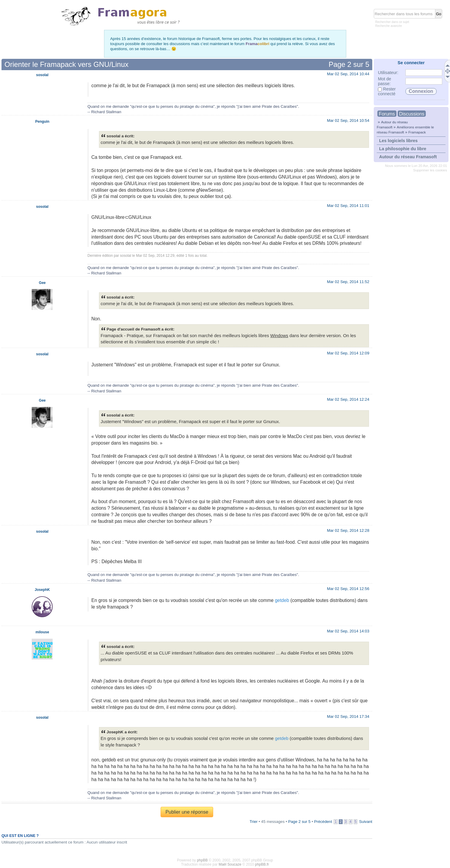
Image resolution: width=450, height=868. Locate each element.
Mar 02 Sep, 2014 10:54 (348, 120)
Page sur (349, 64)
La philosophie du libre (403, 149)
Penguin (42, 122)
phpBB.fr (262, 864)
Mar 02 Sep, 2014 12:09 (348, 353)
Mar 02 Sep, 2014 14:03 (348, 631)
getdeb (282, 600)
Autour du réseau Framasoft (408, 157)
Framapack (417, 132)
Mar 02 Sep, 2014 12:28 (348, 530)
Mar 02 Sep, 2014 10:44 (348, 74)
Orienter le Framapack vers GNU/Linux (67, 64)
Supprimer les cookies (430, 170)
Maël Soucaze (230, 864)
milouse (42, 632)
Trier (254, 822)
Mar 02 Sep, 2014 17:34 (348, 716)
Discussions (412, 114)
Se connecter (411, 63)
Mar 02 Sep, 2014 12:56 (348, 589)
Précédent (323, 822)
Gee (42, 283)
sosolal (42, 75)
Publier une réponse (187, 812)
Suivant (366, 822)
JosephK (42, 590)
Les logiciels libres (398, 141)
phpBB (202, 860)
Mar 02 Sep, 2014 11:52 (348, 282)
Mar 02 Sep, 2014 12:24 (348, 399)
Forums (387, 114)
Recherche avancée (389, 26)
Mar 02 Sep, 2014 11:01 (348, 206)
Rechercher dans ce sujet (392, 22)
